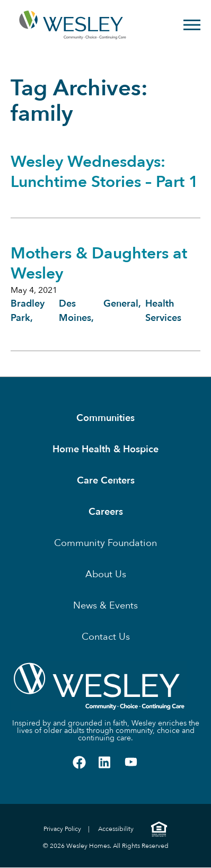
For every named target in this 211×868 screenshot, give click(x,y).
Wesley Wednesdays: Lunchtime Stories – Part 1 (104, 172)
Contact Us (106, 637)
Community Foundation (105, 543)
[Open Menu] (192, 25)
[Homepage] (51, 25)
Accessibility (116, 829)
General (121, 304)
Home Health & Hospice (105, 449)
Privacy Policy (62, 829)
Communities (105, 418)
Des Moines (75, 311)
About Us (106, 574)
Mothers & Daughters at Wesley (99, 263)
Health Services (163, 311)
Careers (106, 512)
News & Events (105, 606)
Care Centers (106, 481)
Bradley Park (28, 311)
